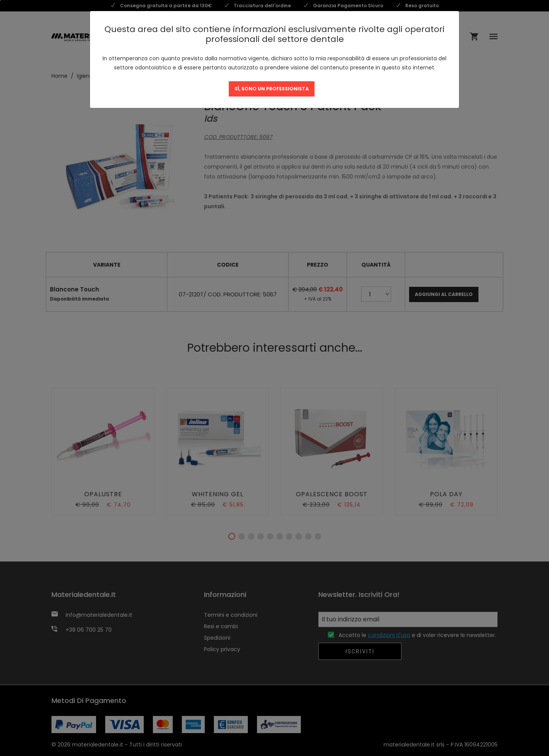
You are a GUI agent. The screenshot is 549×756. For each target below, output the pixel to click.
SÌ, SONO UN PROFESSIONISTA (272, 89)
